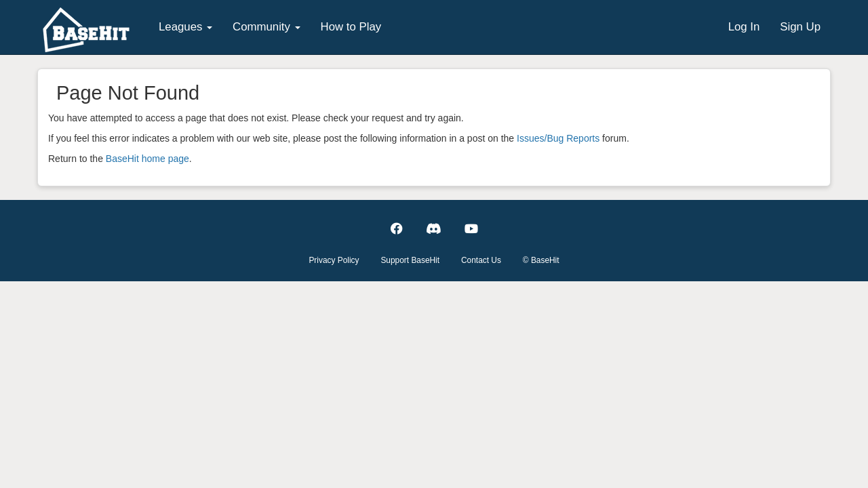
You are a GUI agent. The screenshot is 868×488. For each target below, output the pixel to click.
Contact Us (481, 260)
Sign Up (800, 27)
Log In (744, 27)
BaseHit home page (147, 159)
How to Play (351, 27)
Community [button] (267, 27)
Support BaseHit (410, 260)
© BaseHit (541, 260)
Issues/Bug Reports (558, 138)
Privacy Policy (334, 260)
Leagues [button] (185, 27)
